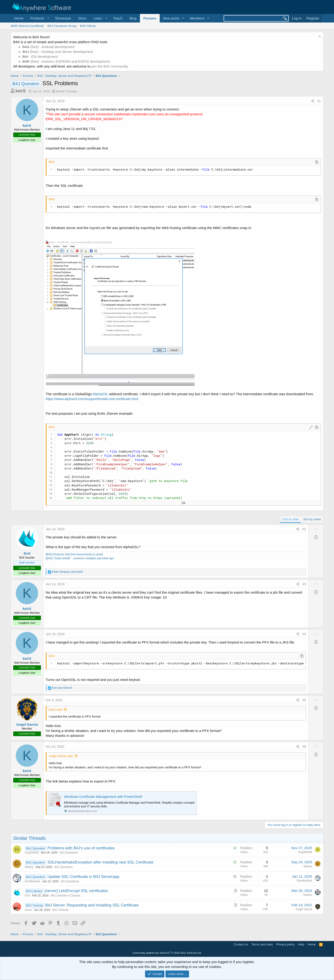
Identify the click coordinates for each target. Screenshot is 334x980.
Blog (133, 18)
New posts (171, 18)
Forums (150, 18)
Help (301, 944)
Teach (118, 18)
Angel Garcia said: (61, 756)
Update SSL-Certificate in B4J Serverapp (83, 877)
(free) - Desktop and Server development (58, 52)
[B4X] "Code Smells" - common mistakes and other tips (80, 558)
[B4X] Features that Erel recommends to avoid (74, 554)
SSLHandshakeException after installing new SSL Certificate (100, 862)
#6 (304, 747)
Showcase (63, 18)
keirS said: (56, 710)
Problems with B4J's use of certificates (81, 848)
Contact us (241, 944)
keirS (21, 91)
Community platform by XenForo (167, 953)
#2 (304, 529)
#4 (304, 634)
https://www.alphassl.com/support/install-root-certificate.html (92, 399)
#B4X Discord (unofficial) (27, 26)
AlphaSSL (100, 394)
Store (82, 18)
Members (197, 18)
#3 (304, 584)
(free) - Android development (49, 47)
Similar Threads (66, 91)
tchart (28, 910)
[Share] (313, 101)
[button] (39, 18)
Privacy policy (285, 944)
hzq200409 (32, 853)
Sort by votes (312, 519)
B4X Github (88, 26)
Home (19, 18)
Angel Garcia (27, 724)
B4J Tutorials (61, 910)
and (68, 572)
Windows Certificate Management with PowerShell (103, 797)
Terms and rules (262, 944)
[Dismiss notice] (319, 37)
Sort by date (291, 519)
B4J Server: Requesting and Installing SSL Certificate (92, 905)
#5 (304, 700)
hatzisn (308, 895)
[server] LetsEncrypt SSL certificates (76, 891)
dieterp (29, 867)
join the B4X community (109, 66)
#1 (319, 101)
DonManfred (33, 881)
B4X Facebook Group (62, 26)
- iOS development (40, 57)
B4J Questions (69, 853)
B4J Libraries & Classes (66, 896)
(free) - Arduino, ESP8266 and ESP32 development (66, 61)
